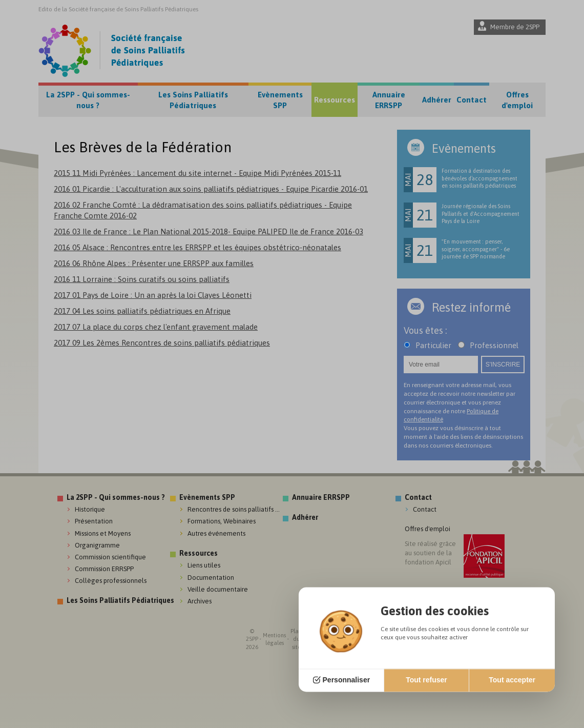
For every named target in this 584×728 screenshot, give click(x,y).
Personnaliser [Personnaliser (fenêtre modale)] (347, 680)
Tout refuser (426, 680)
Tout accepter (512, 680)
